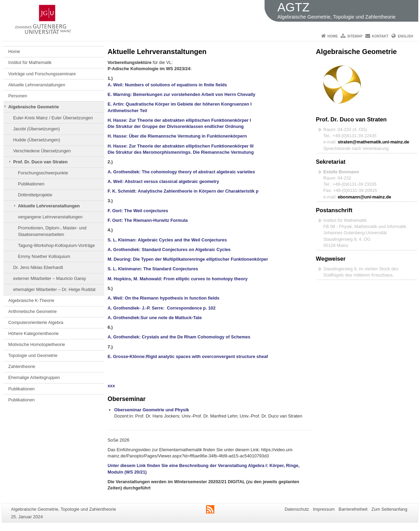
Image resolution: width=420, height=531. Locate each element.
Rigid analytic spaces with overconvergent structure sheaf (208, 356)
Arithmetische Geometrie (32, 311)
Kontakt (380, 36)
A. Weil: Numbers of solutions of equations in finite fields (169, 85)
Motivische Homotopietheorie (37, 344)
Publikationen (31, 184)
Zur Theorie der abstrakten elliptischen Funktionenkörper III (191, 146)
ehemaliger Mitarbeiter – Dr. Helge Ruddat (54, 289)
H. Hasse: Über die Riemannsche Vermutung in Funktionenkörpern (177, 136)
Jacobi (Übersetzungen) (36, 129)
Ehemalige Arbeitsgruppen (34, 377)
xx (110, 386)
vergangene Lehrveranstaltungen (50, 217)
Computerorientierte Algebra (36, 322)
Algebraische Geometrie (34, 107)
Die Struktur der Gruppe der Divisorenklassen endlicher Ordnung (176, 126)
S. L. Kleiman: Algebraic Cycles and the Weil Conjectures (167, 240)
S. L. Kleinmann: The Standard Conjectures (153, 269)
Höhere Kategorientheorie (34, 333)
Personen (18, 96)
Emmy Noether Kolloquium (44, 256)
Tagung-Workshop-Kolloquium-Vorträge (56, 245)
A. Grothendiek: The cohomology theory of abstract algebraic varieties (181, 172)
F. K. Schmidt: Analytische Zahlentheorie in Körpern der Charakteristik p (183, 191)
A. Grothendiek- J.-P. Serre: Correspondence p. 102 (162, 308)
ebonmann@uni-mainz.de (364, 197)
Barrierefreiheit (353, 509)
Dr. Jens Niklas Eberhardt (38, 267)
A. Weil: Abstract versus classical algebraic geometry (164, 181)
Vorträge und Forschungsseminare (42, 74)
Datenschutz (297, 509)
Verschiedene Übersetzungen (42, 151)
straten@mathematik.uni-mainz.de (374, 142)
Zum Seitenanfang (389, 509)
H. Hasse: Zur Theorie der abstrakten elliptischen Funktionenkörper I (179, 120)
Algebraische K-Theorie (31, 300)
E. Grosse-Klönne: (127, 356)
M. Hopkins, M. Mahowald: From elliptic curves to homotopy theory (178, 279)
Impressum (324, 509)
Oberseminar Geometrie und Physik (152, 410)
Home (333, 36)
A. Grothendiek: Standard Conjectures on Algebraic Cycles (169, 250)
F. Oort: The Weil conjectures (138, 211)
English (406, 36)
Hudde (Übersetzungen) (37, 140)
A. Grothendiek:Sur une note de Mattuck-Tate (155, 318)
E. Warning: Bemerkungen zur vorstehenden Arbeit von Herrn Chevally (184, 94)
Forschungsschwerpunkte (43, 173)
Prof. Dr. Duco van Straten (40, 162)
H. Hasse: (118, 146)
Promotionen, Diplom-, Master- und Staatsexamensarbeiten (52, 231)
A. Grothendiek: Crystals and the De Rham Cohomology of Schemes (179, 337)
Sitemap (355, 36)
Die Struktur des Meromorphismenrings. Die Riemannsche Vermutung (181, 152)
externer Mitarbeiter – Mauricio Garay (49, 278)
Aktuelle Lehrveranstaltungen (37, 85)
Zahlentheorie (22, 366)
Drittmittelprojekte (35, 195)
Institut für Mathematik (30, 62)
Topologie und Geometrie (33, 355)
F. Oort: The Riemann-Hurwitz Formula (148, 220)
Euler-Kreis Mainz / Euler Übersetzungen (53, 118)
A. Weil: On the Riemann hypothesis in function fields (163, 298)
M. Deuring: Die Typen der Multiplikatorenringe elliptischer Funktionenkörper (188, 259)
